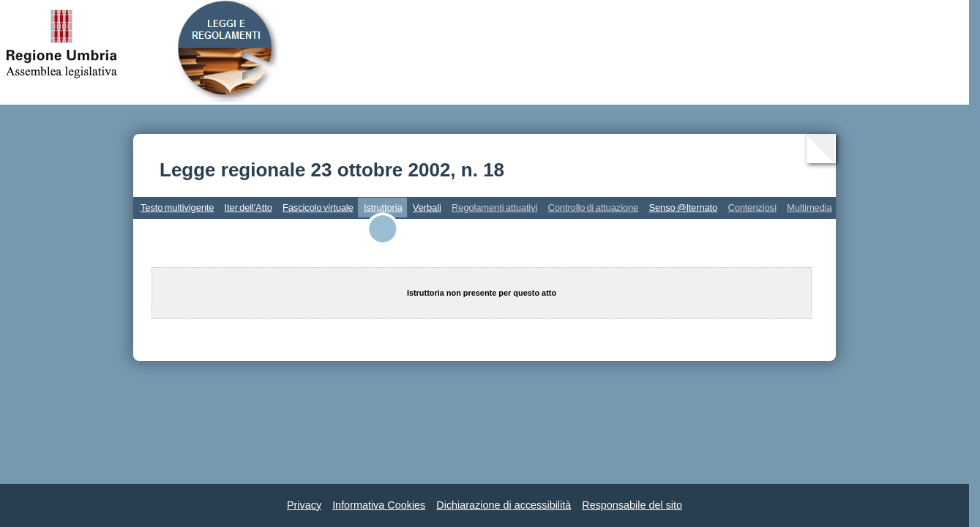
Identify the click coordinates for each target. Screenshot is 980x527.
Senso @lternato (683, 208)
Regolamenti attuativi (494, 208)
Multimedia (809, 208)
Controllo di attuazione (593, 208)
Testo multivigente (177, 208)
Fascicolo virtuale (318, 208)
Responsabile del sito (632, 505)
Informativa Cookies (379, 505)
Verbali (427, 208)
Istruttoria (383, 208)
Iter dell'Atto (248, 208)
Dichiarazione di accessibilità (504, 505)
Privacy (304, 505)
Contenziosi (752, 208)
